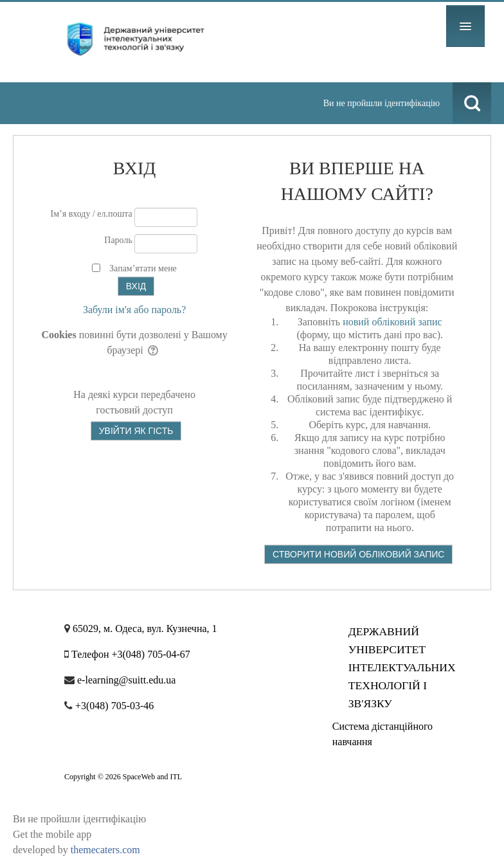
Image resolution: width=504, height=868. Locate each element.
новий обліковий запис (392, 322)
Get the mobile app (52, 834)
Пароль (118, 240)
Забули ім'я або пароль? (134, 310)
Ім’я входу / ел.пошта (92, 214)
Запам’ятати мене (143, 268)
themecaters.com (105, 850)
